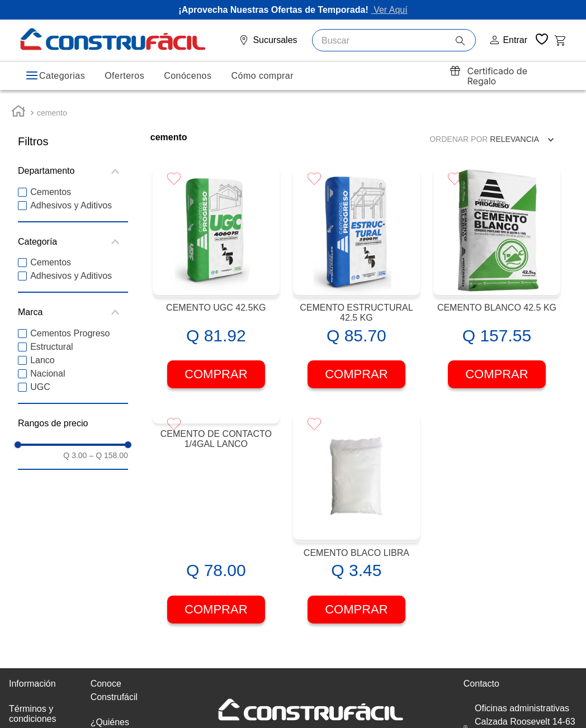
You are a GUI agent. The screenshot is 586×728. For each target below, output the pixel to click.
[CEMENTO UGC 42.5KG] (216, 272)
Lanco (42, 353)
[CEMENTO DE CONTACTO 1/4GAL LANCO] (216, 518)
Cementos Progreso (70, 326)
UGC (40, 380)
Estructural (51, 339)
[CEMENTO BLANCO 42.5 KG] (497, 272)
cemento (52, 106)
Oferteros (124, 76)
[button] (73, 164)
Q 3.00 (75, 449)
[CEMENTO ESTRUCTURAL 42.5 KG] (356, 272)
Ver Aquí (389, 10)
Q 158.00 (108, 449)
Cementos (51, 185)
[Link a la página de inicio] (18, 106)
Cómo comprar (262, 76)
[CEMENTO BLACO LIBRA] (356, 518)
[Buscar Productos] (466, 41)
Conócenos (188, 76)
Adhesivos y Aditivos (71, 199)
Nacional (48, 366)
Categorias (62, 76)
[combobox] (394, 40)
